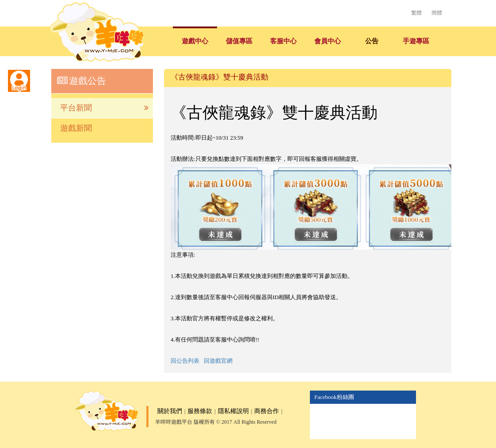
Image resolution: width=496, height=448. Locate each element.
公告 (372, 41)
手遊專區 (416, 41)
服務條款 (200, 411)
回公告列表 (185, 361)
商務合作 (267, 411)
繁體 (416, 13)
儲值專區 (239, 41)
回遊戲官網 (218, 361)
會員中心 (328, 41)
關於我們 (170, 411)
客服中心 (283, 41)
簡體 (437, 13)
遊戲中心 (195, 41)
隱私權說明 (233, 411)
